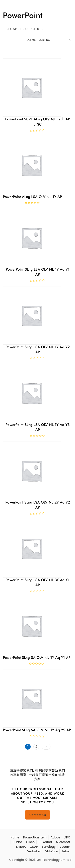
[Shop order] (47, 40)
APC (67, 837)
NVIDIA (21, 847)
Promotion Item (35, 837)
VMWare (51, 851)
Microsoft (63, 842)
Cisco (30, 842)
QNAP (34, 847)
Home (15, 837)
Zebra (66, 851)
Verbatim (34, 851)
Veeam (65, 847)
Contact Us (38, 815)
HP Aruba (45, 842)
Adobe (55, 837)
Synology (49, 847)
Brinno (17, 842)
